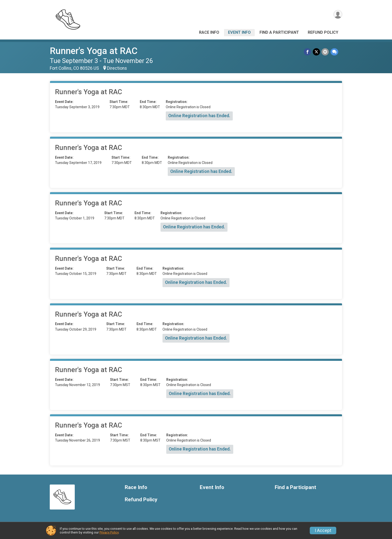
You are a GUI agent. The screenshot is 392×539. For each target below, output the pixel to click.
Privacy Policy (109, 532)
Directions (117, 68)
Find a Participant (279, 32)
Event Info (239, 32)
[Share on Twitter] (317, 52)
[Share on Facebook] (308, 52)
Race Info (209, 32)
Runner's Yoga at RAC (94, 51)
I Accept (323, 531)
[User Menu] (338, 15)
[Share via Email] (325, 52)
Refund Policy (323, 32)
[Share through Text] (334, 52)
